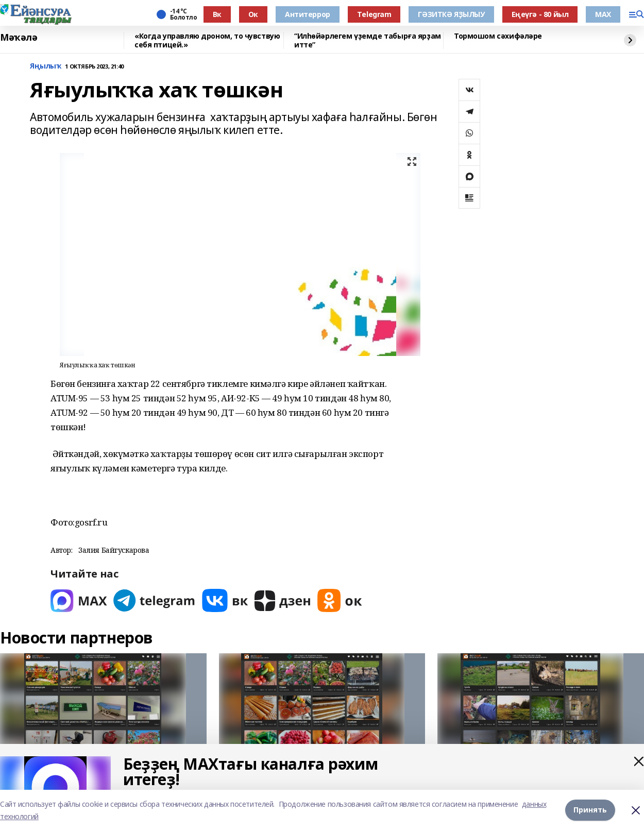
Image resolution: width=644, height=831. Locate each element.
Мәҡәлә (19, 38)
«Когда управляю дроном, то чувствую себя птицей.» (207, 40)
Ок (253, 14)
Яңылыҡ (45, 66)
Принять (590, 810)
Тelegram (374, 14)
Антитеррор (308, 14)
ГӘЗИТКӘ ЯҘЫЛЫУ (451, 14)
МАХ (603, 14)
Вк (217, 14)
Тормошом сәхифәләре (498, 36)
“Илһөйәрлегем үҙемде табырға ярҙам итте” (368, 40)
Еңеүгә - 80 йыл (540, 14)
